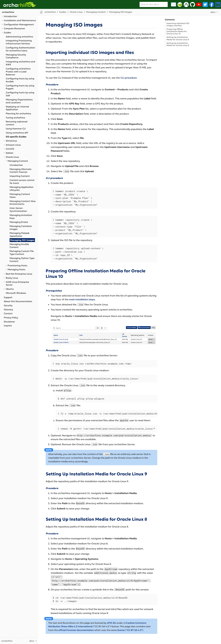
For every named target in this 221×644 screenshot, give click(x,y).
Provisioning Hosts (17, 265)
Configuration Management (19, 24)
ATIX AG (111, 623)
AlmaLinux (11, 141)
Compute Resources (14, 28)
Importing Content (20, 176)
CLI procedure (129, 78)
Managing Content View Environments (23, 203)
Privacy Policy (11, 318)
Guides (7, 33)
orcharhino (8, 12)
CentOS (10, 149)
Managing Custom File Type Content (22, 253)
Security (8, 305)
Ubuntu (10, 289)
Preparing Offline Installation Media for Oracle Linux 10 (177, 31)
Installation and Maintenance (20, 20)
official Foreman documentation (76, 630)
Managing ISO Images (22, 240)
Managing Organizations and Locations (19, 101)
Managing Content (18, 161)
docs (213, 12)
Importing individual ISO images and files (178, 24)
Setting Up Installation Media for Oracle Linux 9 (178, 38)
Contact (8, 313)
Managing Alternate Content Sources (21, 171)
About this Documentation (18, 301)
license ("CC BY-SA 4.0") (130, 630)
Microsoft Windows (16, 293)
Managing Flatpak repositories (20, 235)
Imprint (8, 326)
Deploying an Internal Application (17, 108)
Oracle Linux (12, 157)
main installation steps (82, 299)
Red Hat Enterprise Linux (19, 274)
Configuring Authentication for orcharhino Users (20, 49)
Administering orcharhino (19, 37)
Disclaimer (9, 322)
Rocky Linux (12, 278)
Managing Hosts (16, 269)
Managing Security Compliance (16, 56)
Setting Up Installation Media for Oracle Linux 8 (178, 44)
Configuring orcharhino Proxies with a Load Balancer (18, 72)
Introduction (10, 16)
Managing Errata (19, 222)
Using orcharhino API (17, 133)
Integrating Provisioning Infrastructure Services (19, 42)
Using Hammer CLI (16, 129)
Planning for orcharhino (18, 114)
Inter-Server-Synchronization (18, 210)
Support (8, 297)
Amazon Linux (13, 145)
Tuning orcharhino (15, 118)
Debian (10, 153)
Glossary (8, 310)
